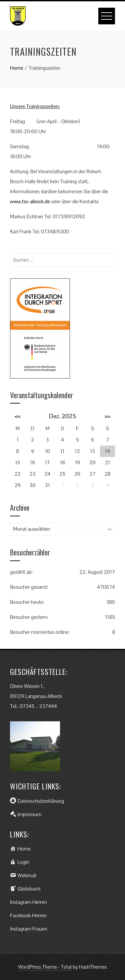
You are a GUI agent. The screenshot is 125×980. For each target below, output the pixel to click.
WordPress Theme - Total (45, 967)
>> (108, 416)
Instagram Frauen (28, 929)
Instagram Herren (28, 902)
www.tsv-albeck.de (30, 201)
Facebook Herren (28, 915)
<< (18, 416)
